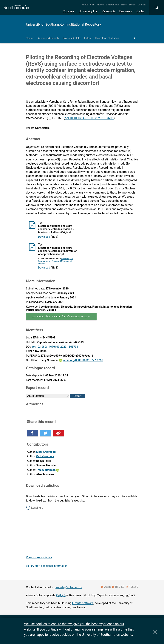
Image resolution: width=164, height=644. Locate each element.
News (124, 5)
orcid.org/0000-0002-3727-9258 (83, 360)
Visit (92, 5)
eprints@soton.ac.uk (69, 587)
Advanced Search (48, 38)
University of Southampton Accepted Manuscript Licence (56, 261)
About (85, 5)
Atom (107, 587)
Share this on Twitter (46, 433)
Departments (112, 5)
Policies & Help (71, 38)
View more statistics (39, 557)
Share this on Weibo (59, 433)
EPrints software (83, 603)
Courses (68, 11)
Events (132, 5)
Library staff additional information (47, 566)
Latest (88, 38)
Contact (142, 5)
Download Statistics (107, 38)
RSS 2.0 (134, 587)
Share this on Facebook (33, 433)
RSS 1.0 (120, 587)
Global (141, 11)
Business (126, 11)
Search (30, 38)
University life (88, 11)
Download (44, 237)
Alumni (100, 5)
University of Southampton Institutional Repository (63, 24)
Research (108, 11)
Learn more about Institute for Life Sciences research (61, 316)
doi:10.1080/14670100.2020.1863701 (89, 118)
